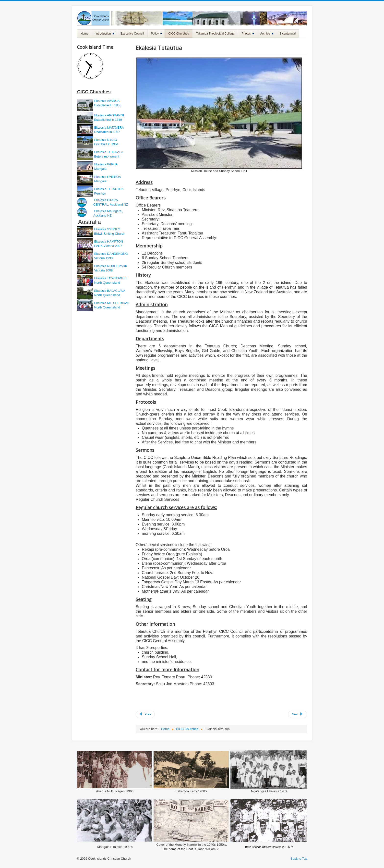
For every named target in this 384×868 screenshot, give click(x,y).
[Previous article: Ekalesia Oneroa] (145, 714)
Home (84, 34)
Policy (156, 34)
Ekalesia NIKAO (105, 140)
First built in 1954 (106, 144)
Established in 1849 (108, 120)
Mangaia (100, 169)
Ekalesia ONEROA (108, 177)
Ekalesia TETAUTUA (109, 189)
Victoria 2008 (103, 270)
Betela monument (106, 156)
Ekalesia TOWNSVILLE (111, 278)
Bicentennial (288, 34)
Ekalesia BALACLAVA (109, 291)
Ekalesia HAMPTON (109, 241)
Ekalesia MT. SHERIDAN (112, 303)
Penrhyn (100, 193)
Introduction (105, 34)
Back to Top (299, 859)
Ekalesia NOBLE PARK (111, 266)
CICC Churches (179, 34)
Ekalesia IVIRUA (106, 164)
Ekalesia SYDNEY (108, 229)
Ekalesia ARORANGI (109, 115)
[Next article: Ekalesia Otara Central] (298, 714)
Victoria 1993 (103, 258)
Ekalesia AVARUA (107, 101)
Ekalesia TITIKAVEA (109, 152)
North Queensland (107, 283)
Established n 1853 (107, 105)
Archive (267, 34)
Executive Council (132, 34)
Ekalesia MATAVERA (109, 128)
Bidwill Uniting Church (109, 234)
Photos (248, 34)
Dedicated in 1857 (107, 132)
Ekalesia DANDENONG (111, 254)
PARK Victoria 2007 (108, 246)
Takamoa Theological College (215, 34)
